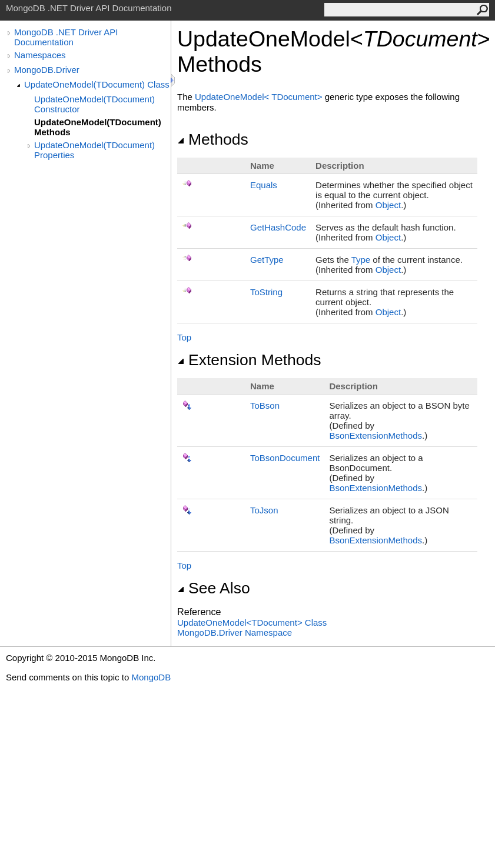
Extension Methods (249, 360)
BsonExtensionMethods (376, 435)
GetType (267, 260)
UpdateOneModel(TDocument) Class (97, 84)
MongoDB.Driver (47, 70)
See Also (214, 588)
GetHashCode (278, 227)
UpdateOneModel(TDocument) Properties (94, 150)
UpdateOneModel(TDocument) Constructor (94, 104)
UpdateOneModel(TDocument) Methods (98, 127)
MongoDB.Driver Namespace (235, 632)
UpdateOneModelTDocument (260, 97)
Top (184, 337)
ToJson (264, 510)
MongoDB (151, 677)
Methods (213, 139)
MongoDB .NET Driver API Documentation (66, 37)
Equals (264, 185)
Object (388, 205)
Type (361, 260)
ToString (266, 292)
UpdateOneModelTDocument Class (252, 622)
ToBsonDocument (285, 458)
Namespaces (40, 55)
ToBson (265, 405)
